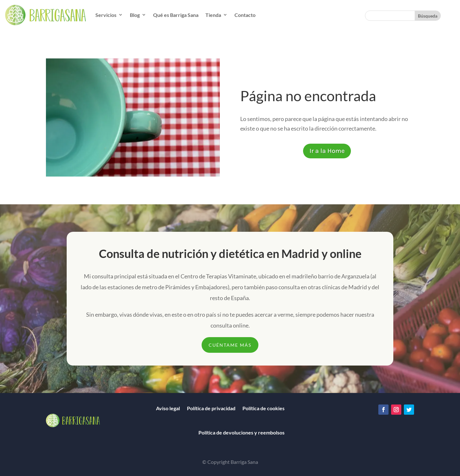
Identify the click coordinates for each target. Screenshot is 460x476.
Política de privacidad (211, 408)
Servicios (106, 15)
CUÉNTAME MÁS (230, 345)
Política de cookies (263, 408)
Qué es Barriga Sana (176, 15)
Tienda (213, 15)
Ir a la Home (327, 151)
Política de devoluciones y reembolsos (241, 432)
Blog (135, 15)
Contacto (245, 15)
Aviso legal (168, 408)
